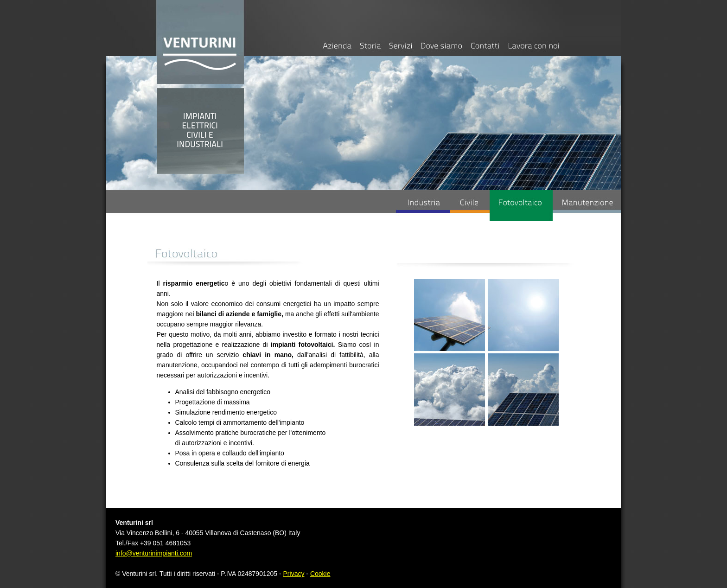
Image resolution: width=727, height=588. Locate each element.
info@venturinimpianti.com (154, 553)
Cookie (320, 574)
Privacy (294, 574)
